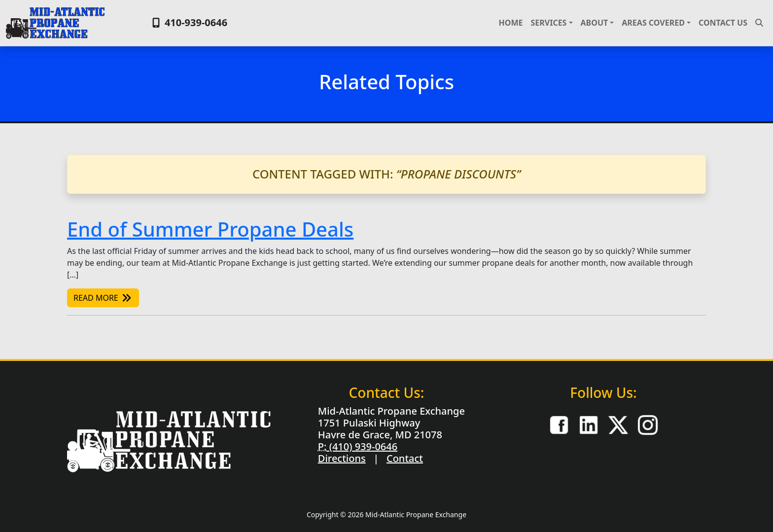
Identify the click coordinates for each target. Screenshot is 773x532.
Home (511, 23)
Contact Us (723, 23)
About (595, 23)
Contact (405, 458)
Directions (342, 458)
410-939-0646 (189, 22)
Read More (103, 298)
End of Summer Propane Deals (210, 229)
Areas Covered (653, 23)
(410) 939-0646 (362, 446)
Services (548, 23)
